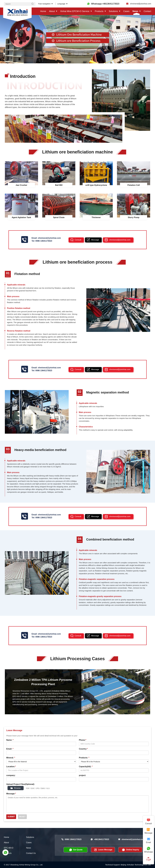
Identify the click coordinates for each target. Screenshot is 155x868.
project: (83, 775)
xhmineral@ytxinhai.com (139, 4)
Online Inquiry (130, 850)
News (135, 11)
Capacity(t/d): (86, 767)
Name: (10, 740)
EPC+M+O (9, 848)
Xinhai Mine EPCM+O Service (75, 11)
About (52, 11)
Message (95, 240)
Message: (11, 794)
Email (148, 840)
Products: (84, 758)
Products (99, 11)
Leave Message (103, 850)
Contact (147, 11)
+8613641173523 (100, 839)
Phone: (83, 740)
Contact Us (31, 853)
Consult (78, 240)
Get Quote (76, 850)
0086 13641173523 (44, 241)
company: (11, 775)
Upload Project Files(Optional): (21, 784)
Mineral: (11, 758)
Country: (83, 749)
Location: (11, 767)
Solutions (113, 11)
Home (43, 11)
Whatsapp (148, 850)
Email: (10, 749)
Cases (126, 11)
